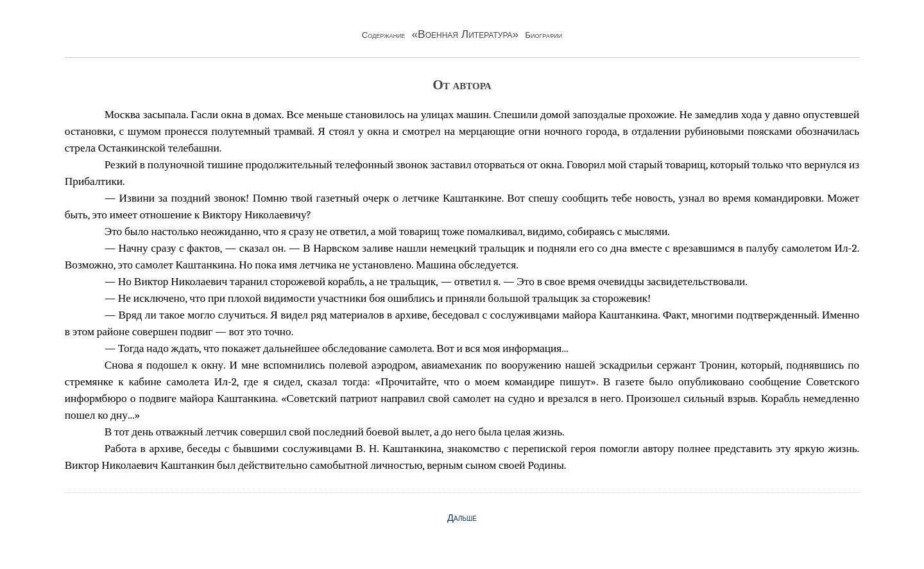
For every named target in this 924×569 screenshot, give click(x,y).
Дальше (462, 518)
